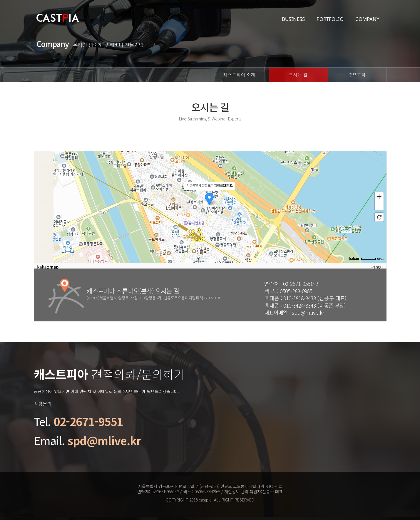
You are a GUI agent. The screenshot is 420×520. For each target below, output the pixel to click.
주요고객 (357, 75)
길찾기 (377, 268)
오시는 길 (298, 75)
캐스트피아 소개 (239, 75)
